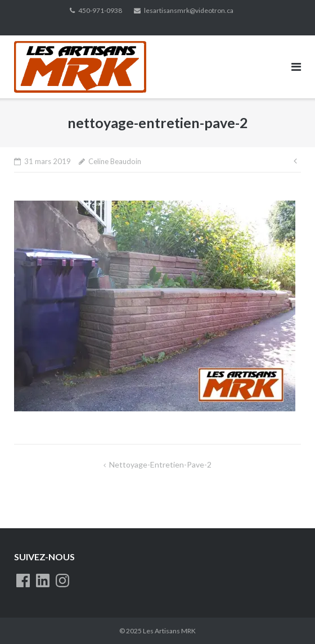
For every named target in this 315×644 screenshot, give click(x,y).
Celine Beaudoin (115, 161)
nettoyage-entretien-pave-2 (160, 464)
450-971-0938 (100, 10)
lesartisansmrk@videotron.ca (189, 10)
